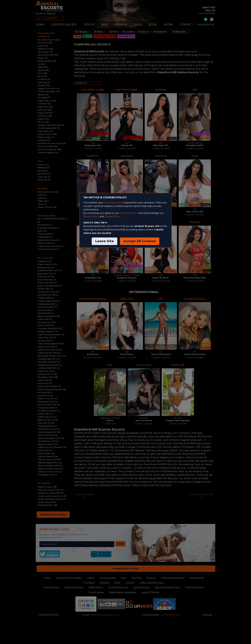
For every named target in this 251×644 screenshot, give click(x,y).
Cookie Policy (112, 216)
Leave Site (104, 241)
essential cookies (113, 203)
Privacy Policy (91, 216)
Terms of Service (129, 213)
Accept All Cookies (140, 241)
